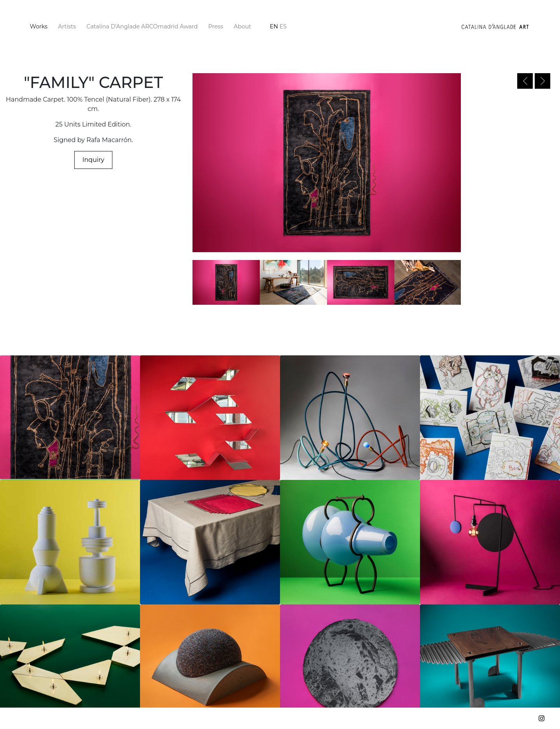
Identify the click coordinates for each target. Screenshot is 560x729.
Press (216, 26)
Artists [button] (67, 26)
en (274, 26)
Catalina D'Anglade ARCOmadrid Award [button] (142, 26)
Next (542, 81)
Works (40, 26)
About (242, 26)
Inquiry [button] (94, 160)
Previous (525, 81)
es (283, 26)
